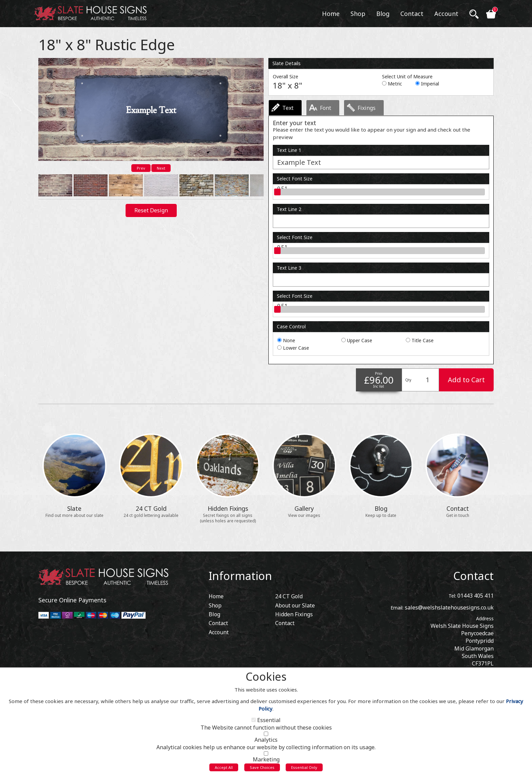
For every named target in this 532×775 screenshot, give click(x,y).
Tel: (452, 596)
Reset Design (151, 208)
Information (240, 576)
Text (288, 108)
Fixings (367, 108)
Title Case (423, 340)
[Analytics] (266, 736)
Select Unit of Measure (407, 76)
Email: (397, 608)
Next (161, 168)
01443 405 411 (476, 596)
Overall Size (286, 76)
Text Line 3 (289, 268)
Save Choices (262, 769)
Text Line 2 (289, 209)
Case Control (291, 326)
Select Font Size (295, 179)
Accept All (224, 769)
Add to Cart (466, 380)
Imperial (430, 84)
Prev (141, 168)
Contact (473, 576)
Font (326, 108)
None (289, 340)
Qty (408, 380)
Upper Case (360, 340)
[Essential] (254, 722)
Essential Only (304, 769)
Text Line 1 (289, 150)
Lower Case (296, 348)
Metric (395, 84)
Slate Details (287, 63)
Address (485, 618)
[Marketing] (266, 755)
